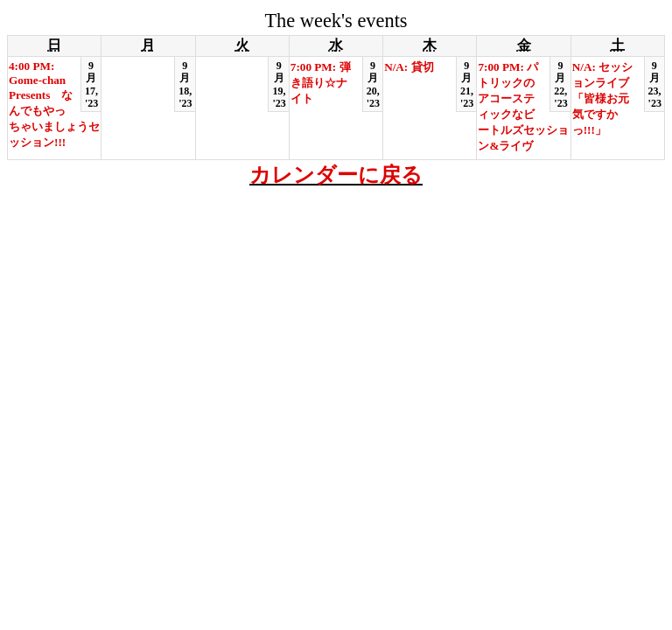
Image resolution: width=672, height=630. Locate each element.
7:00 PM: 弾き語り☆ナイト (321, 83)
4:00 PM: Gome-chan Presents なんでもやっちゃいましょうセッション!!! (54, 104)
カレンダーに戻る (336, 175)
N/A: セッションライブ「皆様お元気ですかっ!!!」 (602, 98)
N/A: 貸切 (409, 67)
